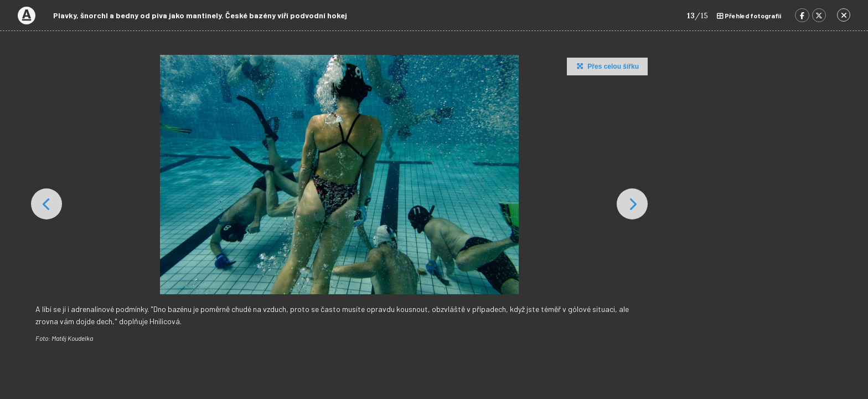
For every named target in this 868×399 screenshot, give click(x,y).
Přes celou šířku (606, 66)
